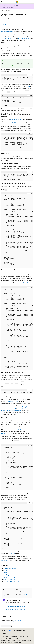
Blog (2, 638)
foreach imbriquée (14, 123)
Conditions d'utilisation (27, 640)
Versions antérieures (24, 637)
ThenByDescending (8, 574)
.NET (6, 11)
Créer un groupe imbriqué (9, 579)
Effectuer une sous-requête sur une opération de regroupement (18, 583)
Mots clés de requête (8, 576)
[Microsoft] (17, 2)
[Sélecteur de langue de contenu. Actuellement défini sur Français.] (4, 630)
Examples (4, 24)
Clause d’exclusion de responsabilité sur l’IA (10, 637)
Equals (16, 401)
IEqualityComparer (5, 560)
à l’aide (29, 86)
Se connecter (30, 2)
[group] (17, 79)
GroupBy (13, 554)
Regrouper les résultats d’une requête (12, 581)
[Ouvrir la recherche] (26, 2)
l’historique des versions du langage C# (21, 66)
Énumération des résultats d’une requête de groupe (12, 21)
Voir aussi (4, 26)
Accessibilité (3, 642)
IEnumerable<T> (5, 433)
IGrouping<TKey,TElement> (7, 31)
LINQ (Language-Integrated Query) (11, 578)
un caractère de (8, 38)
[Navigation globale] (1, 2)
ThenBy (5, 572)
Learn (2, 11)
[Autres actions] (32, 11)
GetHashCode (10, 401)
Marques (10, 642)
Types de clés (5, 23)
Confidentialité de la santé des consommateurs (10, 640)
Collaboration (8, 638)
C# (10, 11)
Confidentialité (15, 638)
